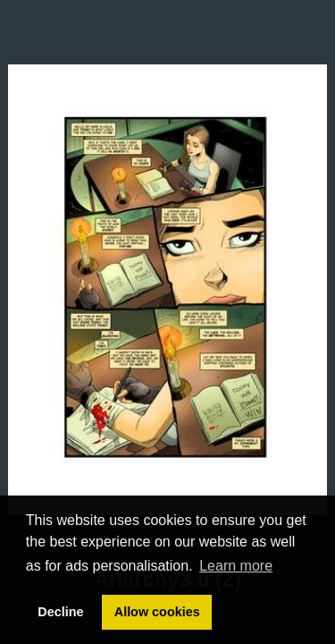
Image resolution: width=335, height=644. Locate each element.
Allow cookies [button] (157, 612)
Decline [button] (60, 612)
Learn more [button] (236, 566)
